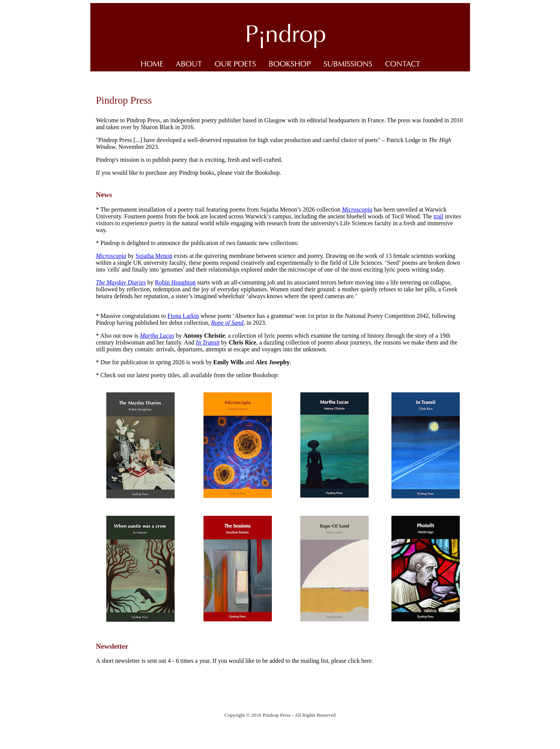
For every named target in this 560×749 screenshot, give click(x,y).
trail (439, 216)
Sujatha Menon (154, 256)
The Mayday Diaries (121, 282)
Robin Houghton (175, 282)
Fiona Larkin (183, 316)
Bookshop (267, 173)
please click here (351, 661)
